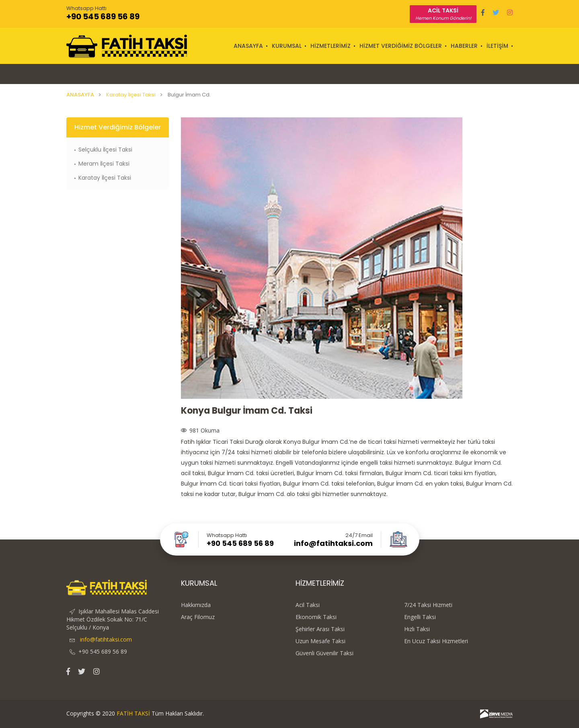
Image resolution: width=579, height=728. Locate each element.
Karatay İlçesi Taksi (131, 95)
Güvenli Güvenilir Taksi (324, 653)
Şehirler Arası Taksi (320, 629)
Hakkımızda (196, 605)
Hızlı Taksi (417, 629)
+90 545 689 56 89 (103, 16)
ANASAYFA (248, 46)
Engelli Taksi (420, 617)
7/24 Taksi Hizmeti (428, 605)
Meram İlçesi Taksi (104, 164)
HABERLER (464, 46)
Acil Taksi (308, 605)
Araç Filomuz (198, 617)
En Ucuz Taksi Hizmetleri (436, 641)
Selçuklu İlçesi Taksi (105, 150)
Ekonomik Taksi (316, 617)
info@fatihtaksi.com (333, 543)
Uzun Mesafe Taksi (320, 641)
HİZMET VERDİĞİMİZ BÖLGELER (401, 46)
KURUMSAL (287, 46)
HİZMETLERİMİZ (331, 46)
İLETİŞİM (497, 46)
